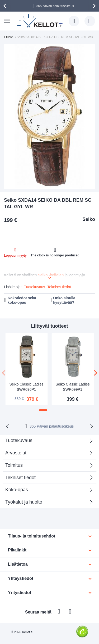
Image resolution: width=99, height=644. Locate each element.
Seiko (89, 219)
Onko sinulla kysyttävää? (64, 300)
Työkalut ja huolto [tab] (24, 502)
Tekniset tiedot (59, 287)
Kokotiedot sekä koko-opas (22, 300)
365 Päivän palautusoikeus (52, 426)
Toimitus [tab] (14, 465)
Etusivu (9, 37)
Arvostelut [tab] (16, 453)
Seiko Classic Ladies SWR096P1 (26, 387)
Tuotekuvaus (35, 287)
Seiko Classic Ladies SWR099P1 (72, 387)
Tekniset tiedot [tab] (20, 478)
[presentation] (6, 6)
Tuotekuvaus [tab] (19, 440)
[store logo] (40, 21)
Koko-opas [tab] (17, 490)
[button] (43, 410)
